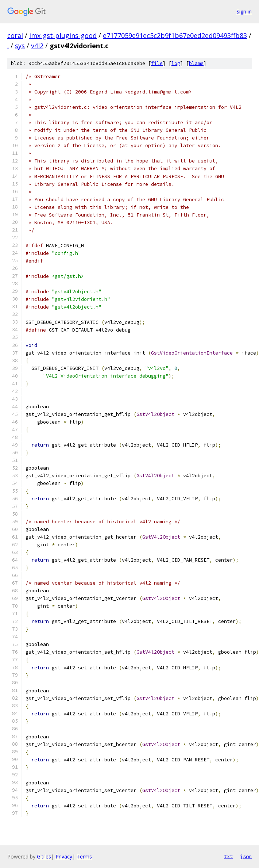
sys (20, 46)
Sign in (244, 12)
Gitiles (44, 856)
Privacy (64, 856)
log (176, 63)
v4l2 (37, 46)
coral (15, 35)
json (246, 856)
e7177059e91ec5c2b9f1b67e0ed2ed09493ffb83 (175, 35)
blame (196, 63)
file (157, 63)
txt (228, 856)
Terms (84, 856)
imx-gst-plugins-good (63, 35)
